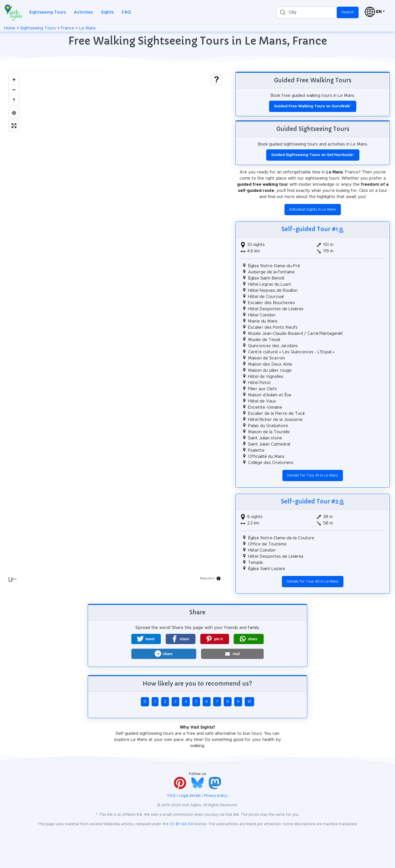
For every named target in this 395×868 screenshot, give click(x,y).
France (68, 28)
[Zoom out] (14, 90)
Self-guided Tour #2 (310, 501)
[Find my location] (14, 113)
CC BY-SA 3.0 (181, 824)
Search (348, 12)
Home (10, 28)
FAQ (126, 12)
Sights (107, 12)
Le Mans (87, 28)
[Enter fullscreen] (14, 126)
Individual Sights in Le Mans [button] (313, 210)
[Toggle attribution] (219, 578)
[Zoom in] (14, 79)
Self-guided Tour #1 (310, 229)
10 (249, 702)
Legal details (190, 796)
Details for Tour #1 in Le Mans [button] (313, 476)
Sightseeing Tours (47, 12)
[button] (146, 639)
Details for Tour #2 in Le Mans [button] (313, 582)
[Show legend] (216, 79)
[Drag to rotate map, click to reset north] (14, 100)
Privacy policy (216, 796)
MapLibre (207, 578)
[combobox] (307, 12)
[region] (115, 328)
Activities (83, 12)
